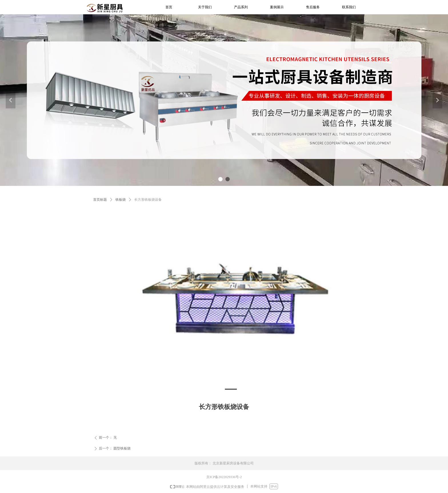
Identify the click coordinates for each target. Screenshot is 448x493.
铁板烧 (121, 200)
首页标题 (100, 200)
